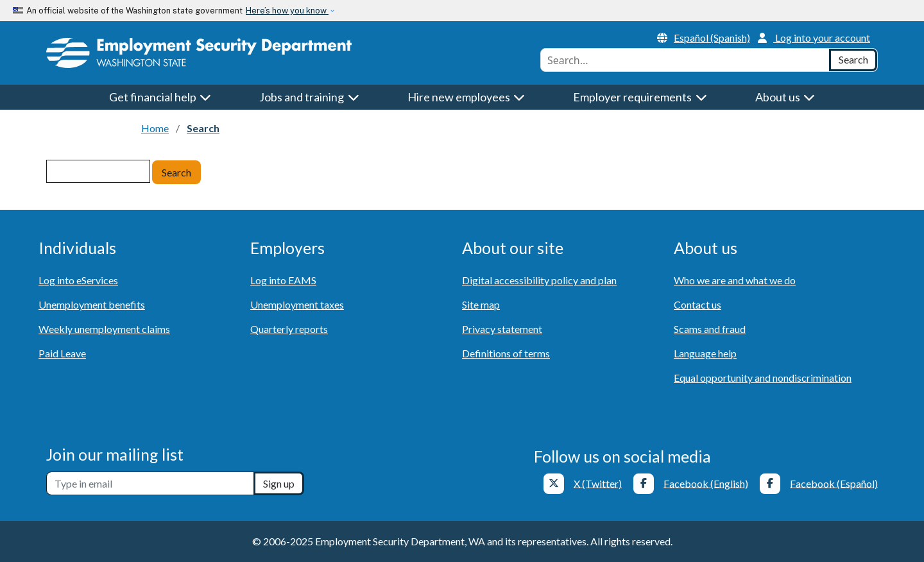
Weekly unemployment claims (104, 329)
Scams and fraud (710, 329)
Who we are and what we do (735, 280)
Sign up (279, 483)
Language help (705, 353)
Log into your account (814, 38)
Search (176, 172)
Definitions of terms (506, 353)
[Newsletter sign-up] (150, 483)
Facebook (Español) (834, 483)
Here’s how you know (287, 11)
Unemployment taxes (297, 304)
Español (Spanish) (704, 38)
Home (155, 128)
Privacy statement (502, 329)
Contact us (697, 304)
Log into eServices (78, 280)
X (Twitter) (598, 483)
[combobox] (685, 60)
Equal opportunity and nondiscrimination (763, 378)
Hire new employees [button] (466, 97)
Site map (481, 304)
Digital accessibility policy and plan (539, 280)
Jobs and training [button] (309, 97)
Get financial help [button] (160, 97)
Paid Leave (62, 353)
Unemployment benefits (92, 304)
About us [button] (785, 97)
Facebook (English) (706, 483)
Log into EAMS (283, 280)
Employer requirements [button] (640, 97)
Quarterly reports (289, 329)
